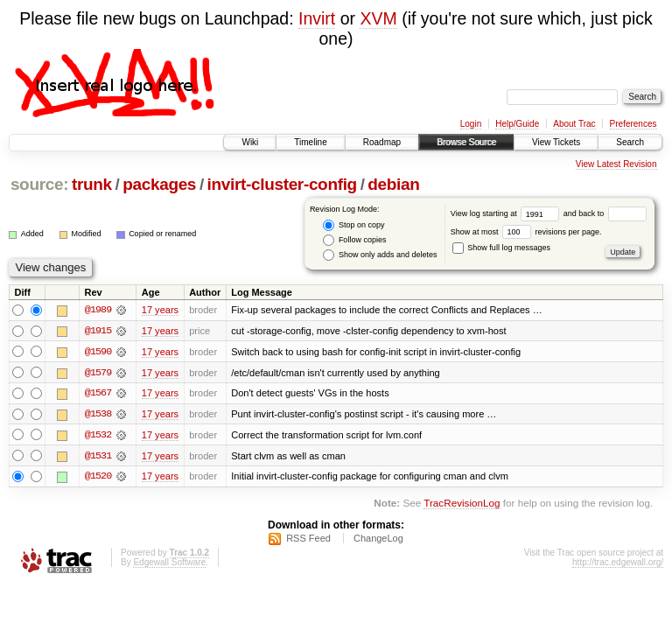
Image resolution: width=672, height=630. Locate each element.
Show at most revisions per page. (526, 232)
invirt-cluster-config (282, 184)
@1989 (98, 310)
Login (471, 124)
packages (159, 184)
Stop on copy (353, 225)
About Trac (574, 124)
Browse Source (466, 142)
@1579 (98, 373)
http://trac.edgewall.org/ (618, 564)
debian (393, 184)
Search (630, 142)
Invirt (317, 18)
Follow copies (354, 240)
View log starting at (507, 213)
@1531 (98, 457)
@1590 (98, 352)
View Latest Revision (616, 164)
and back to (605, 213)
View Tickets (556, 142)
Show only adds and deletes (380, 255)
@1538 (98, 415)
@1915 (98, 331)
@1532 (98, 436)
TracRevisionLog (462, 505)
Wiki (250, 142)
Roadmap (382, 142)
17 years (160, 310)
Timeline (310, 142)
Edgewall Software (169, 564)
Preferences (633, 124)
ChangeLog (378, 540)
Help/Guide (517, 124)
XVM (378, 18)
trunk (92, 184)
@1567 (98, 394)
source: (39, 184)
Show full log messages (501, 248)
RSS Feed (308, 540)
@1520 (98, 478)
